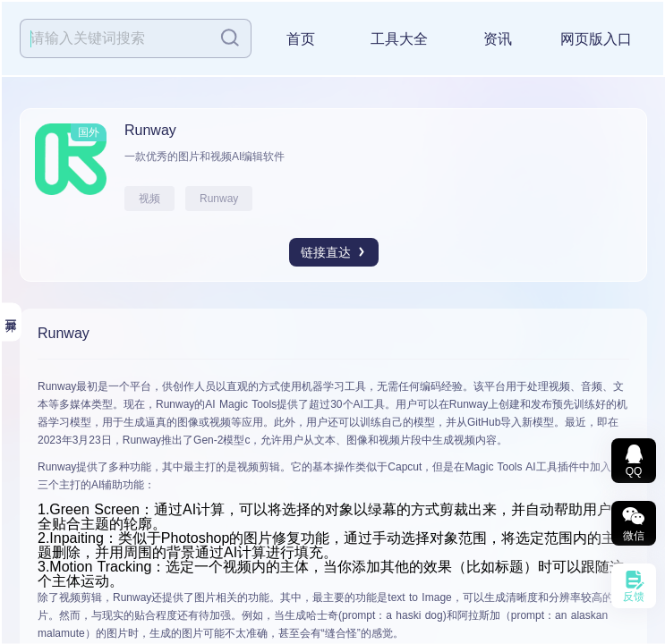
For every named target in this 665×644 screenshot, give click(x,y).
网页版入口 (596, 39)
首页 (301, 39)
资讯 (498, 39)
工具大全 (399, 39)
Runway (219, 199)
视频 (149, 199)
